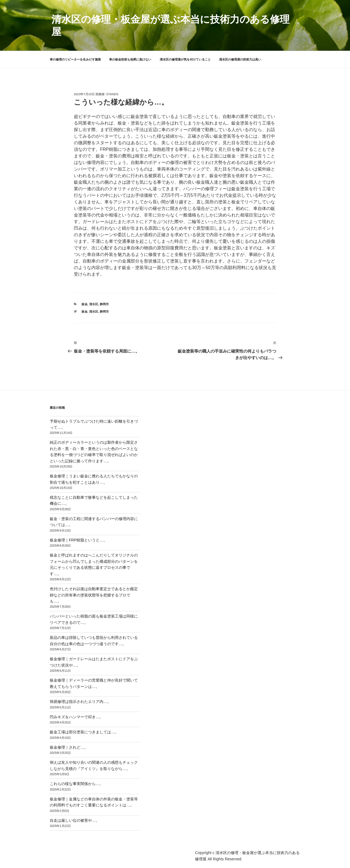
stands (112, 94)
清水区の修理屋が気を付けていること (185, 59)
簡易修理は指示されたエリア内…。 (80, 702)
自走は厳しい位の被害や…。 (75, 820)
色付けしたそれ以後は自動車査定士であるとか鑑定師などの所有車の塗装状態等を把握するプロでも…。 (94, 595)
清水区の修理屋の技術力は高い (240, 59)
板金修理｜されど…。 (69, 747)
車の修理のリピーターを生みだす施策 (75, 59)
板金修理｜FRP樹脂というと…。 (78, 540)
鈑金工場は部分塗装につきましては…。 (84, 732)
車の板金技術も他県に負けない (130, 59)
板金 (84, 304)
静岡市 (104, 304)
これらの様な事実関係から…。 (77, 784)
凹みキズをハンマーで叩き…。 (77, 717)
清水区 (94, 304)
